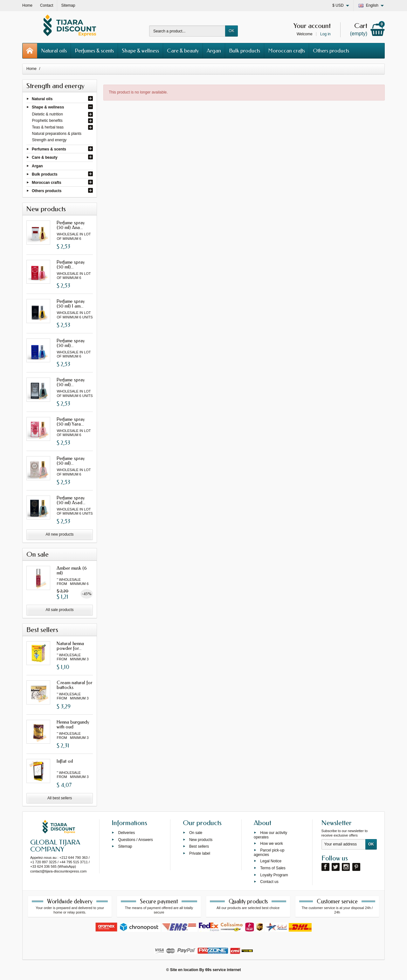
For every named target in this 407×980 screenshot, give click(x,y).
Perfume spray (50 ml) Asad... (71, 500)
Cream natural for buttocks (74, 685)
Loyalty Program (274, 875)
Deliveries (126, 832)
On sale (196, 832)
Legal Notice (271, 861)
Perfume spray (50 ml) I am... (71, 304)
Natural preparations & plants (57, 134)
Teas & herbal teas (48, 127)
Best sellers (199, 846)
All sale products (60, 610)
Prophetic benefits (47, 121)
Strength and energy (49, 140)
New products (201, 839)
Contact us (269, 882)
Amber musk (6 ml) (72, 570)
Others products (331, 51)
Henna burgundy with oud (73, 724)
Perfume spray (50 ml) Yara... (71, 422)
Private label (200, 853)
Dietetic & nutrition (48, 114)
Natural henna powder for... (70, 646)
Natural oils (54, 51)
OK (231, 31)
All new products (60, 534)
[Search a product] (187, 31)
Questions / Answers (135, 839)
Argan (214, 51)
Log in (325, 34)
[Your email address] (344, 844)
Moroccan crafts (286, 51)
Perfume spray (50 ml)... (71, 264)
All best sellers (60, 798)
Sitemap (125, 846)
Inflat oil (65, 761)
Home (31, 69)
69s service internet (223, 970)
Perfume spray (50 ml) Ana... (71, 225)
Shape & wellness (140, 51)
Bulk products (245, 51)
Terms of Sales (273, 868)
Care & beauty (183, 51)
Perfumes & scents (94, 51)
